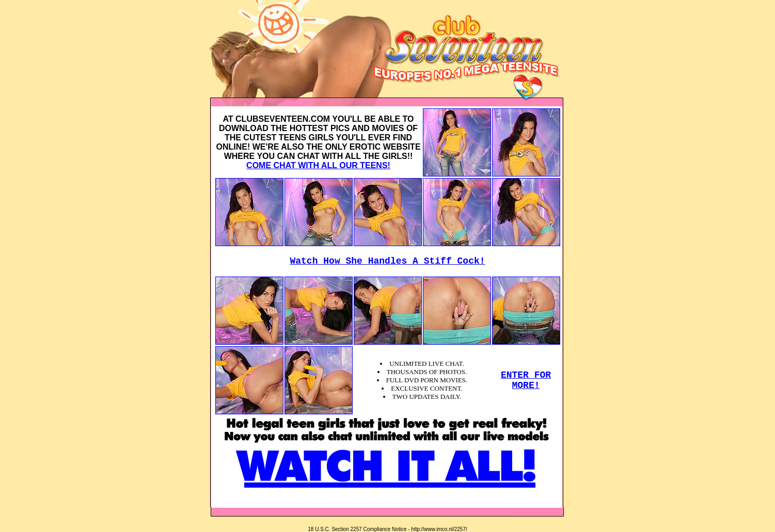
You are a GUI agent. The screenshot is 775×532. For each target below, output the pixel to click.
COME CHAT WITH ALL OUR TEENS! (318, 165)
